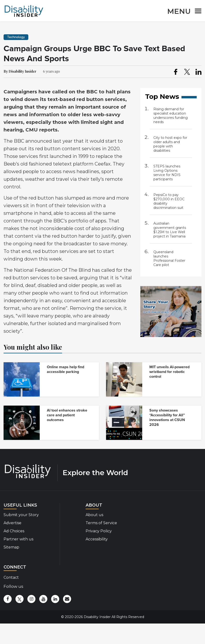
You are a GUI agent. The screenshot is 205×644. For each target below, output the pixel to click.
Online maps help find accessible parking (66, 369)
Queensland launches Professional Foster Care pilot (169, 258)
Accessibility (97, 539)
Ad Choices (14, 531)
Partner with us (18, 539)
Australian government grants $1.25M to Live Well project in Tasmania (170, 230)
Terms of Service (101, 523)
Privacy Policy (99, 531)
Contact (11, 577)
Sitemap (11, 547)
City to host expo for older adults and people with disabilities (170, 144)
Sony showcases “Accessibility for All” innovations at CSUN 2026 (167, 418)
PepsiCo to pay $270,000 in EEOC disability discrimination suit (169, 201)
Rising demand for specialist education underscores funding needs (171, 116)
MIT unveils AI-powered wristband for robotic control (169, 372)
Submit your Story (21, 515)
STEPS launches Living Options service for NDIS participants (167, 173)
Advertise (12, 523)
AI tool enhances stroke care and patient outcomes (67, 415)
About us (94, 515)
